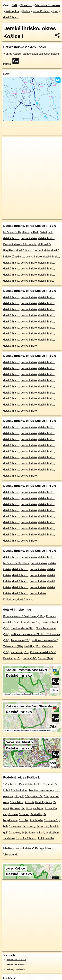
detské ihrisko (11, 17)
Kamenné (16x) (20, 652)
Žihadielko (18, 257)
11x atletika (17, 802)
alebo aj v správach (16, 969)
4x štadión (51, 808)
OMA (15, 5)
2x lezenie (15, 826)
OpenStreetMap (26, 214)
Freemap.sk (43, 214)
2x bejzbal (42, 826)
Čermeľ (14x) (45, 658)
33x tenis (48, 784)
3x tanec (24, 814)
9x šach (29, 802)
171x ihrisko (10, 784)
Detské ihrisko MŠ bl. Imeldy (20, 244)
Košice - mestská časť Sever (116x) (24, 616)
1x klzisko (9, 838)
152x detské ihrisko (30, 784)
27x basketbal (19, 790)
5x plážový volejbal (32, 808)
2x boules (15, 833)
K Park (35, 232)
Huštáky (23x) (32, 646)
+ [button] (8, 143)
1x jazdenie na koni (33, 833)
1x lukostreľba (46, 838)
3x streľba (36, 814)
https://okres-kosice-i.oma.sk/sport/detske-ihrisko (24, 217)
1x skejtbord (53, 833)
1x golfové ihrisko (26, 838)
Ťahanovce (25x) (20, 640)
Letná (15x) (30, 658)
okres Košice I (41, 11)
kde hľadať (10, 978)
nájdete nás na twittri (16, 960)
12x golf (19, 796)
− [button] (8, 148)
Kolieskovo (10, 600)
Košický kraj (12, 11)
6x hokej (15, 808)
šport (55, 11)
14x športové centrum (41, 790)
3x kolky (24, 820)
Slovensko (26, 5)
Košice (26, 11)
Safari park (46, 232)
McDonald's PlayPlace (16, 232)
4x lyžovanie (10, 814)
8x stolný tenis (43, 802)
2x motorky (29, 826)
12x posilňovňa (34, 796)
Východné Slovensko (48, 5)
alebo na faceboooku (16, 964)
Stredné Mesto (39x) (22, 628)
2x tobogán (36, 820)
